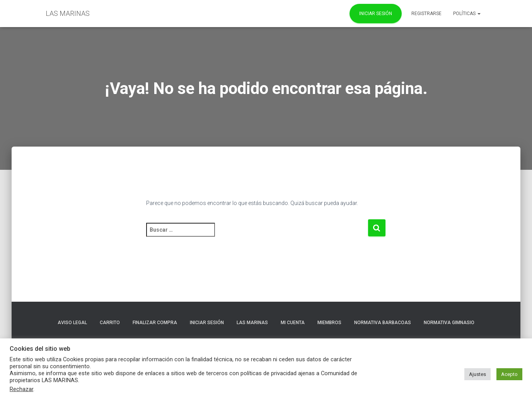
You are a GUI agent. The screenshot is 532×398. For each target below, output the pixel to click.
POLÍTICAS (467, 14)
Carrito (110, 323)
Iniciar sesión (207, 323)
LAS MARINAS (252, 323)
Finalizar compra (155, 323)
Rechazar (21, 389)
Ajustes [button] (477, 374)
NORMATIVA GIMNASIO (449, 323)
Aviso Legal (72, 323)
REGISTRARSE (426, 14)
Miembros (329, 323)
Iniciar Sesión (376, 14)
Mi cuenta (293, 323)
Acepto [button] (509, 374)
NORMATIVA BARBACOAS (383, 323)
